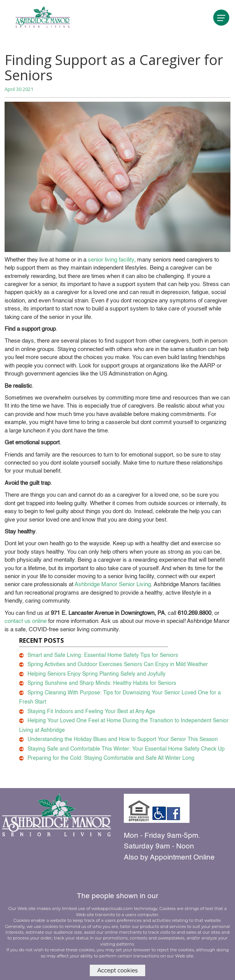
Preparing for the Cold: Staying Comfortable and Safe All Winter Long (111, 758)
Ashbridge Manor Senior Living (113, 584)
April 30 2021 (19, 89)
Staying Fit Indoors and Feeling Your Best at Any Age (91, 712)
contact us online (26, 621)
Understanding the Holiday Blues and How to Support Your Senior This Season (123, 739)
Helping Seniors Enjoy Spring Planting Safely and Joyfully (96, 674)
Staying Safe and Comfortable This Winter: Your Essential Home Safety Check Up (126, 749)
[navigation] (221, 18)
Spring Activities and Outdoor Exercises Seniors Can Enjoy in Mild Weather (118, 665)
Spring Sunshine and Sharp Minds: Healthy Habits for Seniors (102, 683)
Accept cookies (118, 970)
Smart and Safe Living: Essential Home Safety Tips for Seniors (103, 655)
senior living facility (111, 260)
